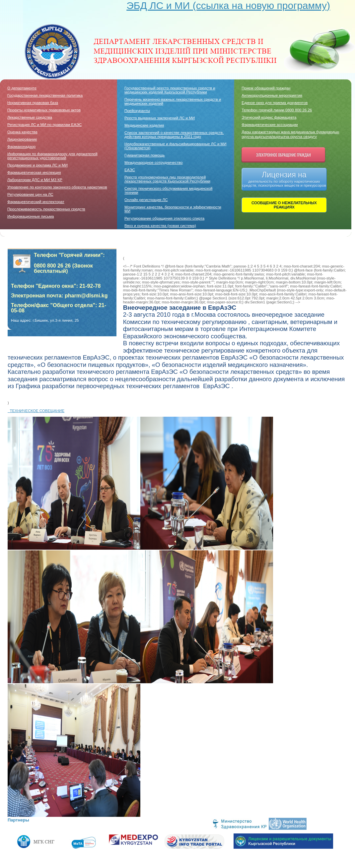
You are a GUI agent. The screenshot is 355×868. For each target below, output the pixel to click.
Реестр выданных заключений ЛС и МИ (160, 118)
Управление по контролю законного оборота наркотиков (57, 187)
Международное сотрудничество (153, 163)
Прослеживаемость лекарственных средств (46, 209)
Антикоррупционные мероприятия (272, 95)
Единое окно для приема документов (275, 103)
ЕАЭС (130, 170)
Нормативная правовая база (33, 103)
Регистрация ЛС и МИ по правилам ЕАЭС (44, 125)
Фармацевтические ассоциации (270, 125)
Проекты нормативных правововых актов (44, 110)
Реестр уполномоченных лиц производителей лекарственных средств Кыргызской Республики (167, 179)
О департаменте (22, 88)
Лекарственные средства (30, 117)
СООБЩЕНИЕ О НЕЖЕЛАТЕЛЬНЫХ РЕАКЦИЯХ (284, 205)
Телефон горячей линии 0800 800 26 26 (277, 110)
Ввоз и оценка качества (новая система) (160, 226)
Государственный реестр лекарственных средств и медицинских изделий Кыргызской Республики (170, 90)
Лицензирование (22, 139)
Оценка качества (22, 132)
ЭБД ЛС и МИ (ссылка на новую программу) (228, 5)
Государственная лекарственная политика (45, 95)
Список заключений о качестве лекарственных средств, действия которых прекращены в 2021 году (174, 135)
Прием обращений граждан (266, 88)
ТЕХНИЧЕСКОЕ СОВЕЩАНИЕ (36, 411)
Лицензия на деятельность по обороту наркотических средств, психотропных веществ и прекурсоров (284, 179)
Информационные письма (31, 216)
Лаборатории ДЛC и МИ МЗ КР (35, 180)
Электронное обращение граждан (284, 155)
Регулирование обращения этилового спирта (164, 218)
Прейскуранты (137, 111)
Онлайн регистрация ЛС (146, 200)
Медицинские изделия (144, 125)
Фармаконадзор (21, 147)
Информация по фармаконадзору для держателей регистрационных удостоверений (52, 156)
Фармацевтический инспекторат (36, 202)
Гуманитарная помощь (144, 155)
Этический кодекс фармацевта (269, 117)
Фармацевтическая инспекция (34, 172)
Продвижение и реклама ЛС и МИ (37, 165)
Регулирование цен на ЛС (30, 194)
